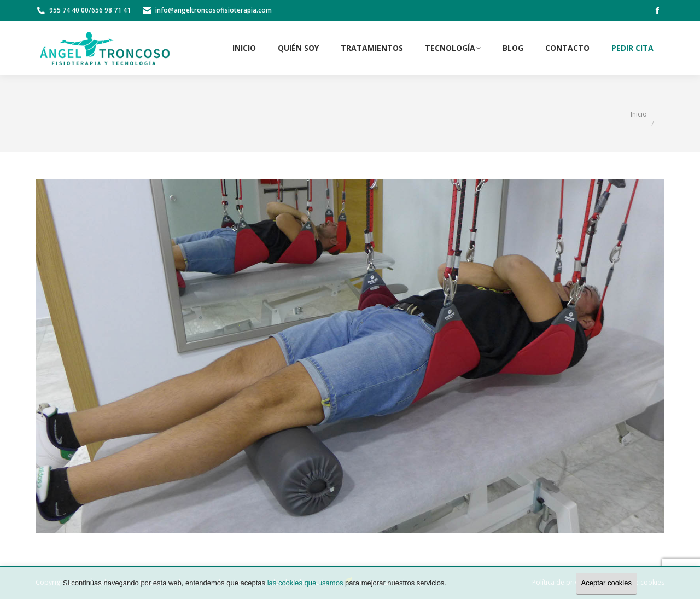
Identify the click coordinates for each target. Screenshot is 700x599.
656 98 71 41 (111, 10)
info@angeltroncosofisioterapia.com (214, 10)
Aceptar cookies (607, 583)
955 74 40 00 (69, 10)
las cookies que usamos (305, 583)
